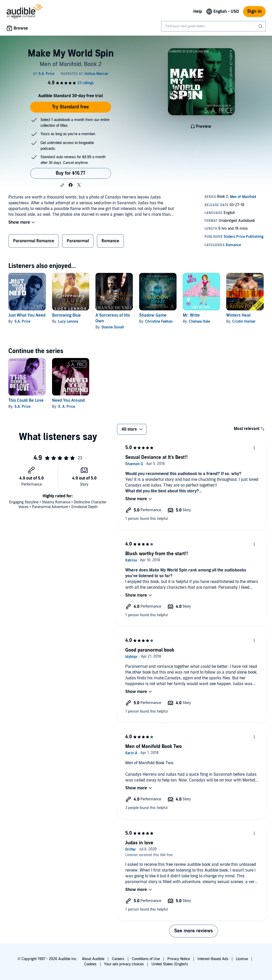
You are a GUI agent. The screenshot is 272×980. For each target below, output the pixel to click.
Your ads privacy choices (124, 964)
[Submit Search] (261, 26)
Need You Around (68, 400)
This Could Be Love (26, 400)
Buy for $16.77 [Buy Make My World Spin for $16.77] (70, 173)
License (242, 959)
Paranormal (78, 241)
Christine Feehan (159, 321)
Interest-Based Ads (213, 959)
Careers (118, 959)
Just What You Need (27, 315)
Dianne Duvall (113, 327)
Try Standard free (70, 107)
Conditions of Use (146, 959)
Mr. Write (191, 315)
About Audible (93, 959)
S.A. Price (22, 321)
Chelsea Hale (199, 321)
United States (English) (170, 964)
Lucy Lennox (68, 321)
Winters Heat (238, 315)
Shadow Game (153, 315)
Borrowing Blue (66, 315)
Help (198, 12)
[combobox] (213, 26)
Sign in (254, 11)
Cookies (90, 964)
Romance (110, 241)
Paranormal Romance (34, 241)
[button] (62, 185)
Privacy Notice (179, 959)
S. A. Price (67, 407)
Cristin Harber (244, 321)
